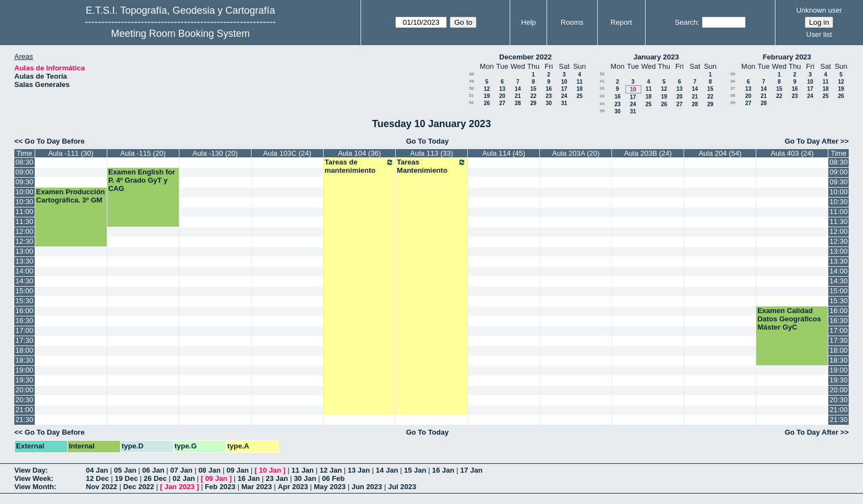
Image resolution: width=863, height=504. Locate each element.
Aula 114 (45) (504, 153)
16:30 (24, 321)
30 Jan (305, 478)
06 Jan (153, 470)
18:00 (24, 350)
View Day (30, 470)
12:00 (24, 231)
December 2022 (525, 57)
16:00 (24, 311)
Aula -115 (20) (143, 153)
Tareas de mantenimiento (359, 166)
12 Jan (331, 470)
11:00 (24, 212)
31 (564, 103)
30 (548, 103)
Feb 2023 (220, 487)
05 (602, 111)
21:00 (24, 410)
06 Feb (333, 478)
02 (602, 88)
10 (564, 82)
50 (471, 88)
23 (548, 96)
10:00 (24, 192)
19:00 (24, 370)
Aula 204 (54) (720, 153)
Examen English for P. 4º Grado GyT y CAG (142, 180)
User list (819, 34)
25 (579, 96)
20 (502, 96)
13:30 (24, 261)
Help (529, 22)
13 (502, 89)
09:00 (24, 172)
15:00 (24, 291)
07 (733, 88)
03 (602, 96)
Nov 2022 (102, 487)
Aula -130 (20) (215, 153)
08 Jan (209, 470)
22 (533, 96)
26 (487, 103)
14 (518, 89)
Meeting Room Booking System (181, 34)
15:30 (24, 301)
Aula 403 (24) (792, 153)
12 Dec (97, 478)
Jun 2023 (367, 487)
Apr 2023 (293, 487)
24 (564, 96)
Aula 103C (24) (287, 153)
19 (487, 96)
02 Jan (184, 478)
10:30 (24, 202)
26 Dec (155, 478)
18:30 (24, 360)
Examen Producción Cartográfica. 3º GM (71, 196)
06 (733, 81)
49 (471, 81)
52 (471, 103)
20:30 (24, 400)
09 (733, 103)
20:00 (24, 390)
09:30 (24, 182)
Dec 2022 (139, 487)
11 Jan (303, 470)
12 (487, 89)
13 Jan (359, 470)
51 (471, 95)
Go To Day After (812, 141)
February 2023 (787, 57)
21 (518, 96)
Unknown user (819, 10)
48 (471, 74)
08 (733, 95)
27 (502, 103)
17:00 (24, 330)
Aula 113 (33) (431, 153)
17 (564, 89)
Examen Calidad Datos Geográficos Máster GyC (789, 319)
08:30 (24, 162)
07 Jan (181, 470)
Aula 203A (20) (576, 153)
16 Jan (443, 470)
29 (533, 103)
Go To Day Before (55, 141)
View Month (34, 487)
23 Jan (277, 478)
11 (579, 82)
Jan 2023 (180, 487)
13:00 (24, 251)
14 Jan (387, 470)
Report (621, 22)
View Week (33, 478)
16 (548, 89)
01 (602, 81)
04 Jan (97, 470)
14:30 (24, 281)
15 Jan (415, 470)
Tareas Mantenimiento (431, 166)
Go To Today (428, 141)
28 (518, 103)
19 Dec (127, 478)
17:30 (24, 340)
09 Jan (237, 470)
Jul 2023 (402, 487)
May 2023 (330, 487)
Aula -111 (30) (70, 153)
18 (579, 89)
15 (533, 89)
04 (602, 104)
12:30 (24, 241)
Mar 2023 (256, 487)
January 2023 (656, 57)
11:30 (24, 221)
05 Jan (125, 470)
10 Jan (270, 470)
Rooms (572, 22)
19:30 (24, 380)
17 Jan (471, 470)
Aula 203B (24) (648, 153)
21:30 (24, 420)
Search (686, 22)
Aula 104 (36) (359, 153)
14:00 (24, 271)
